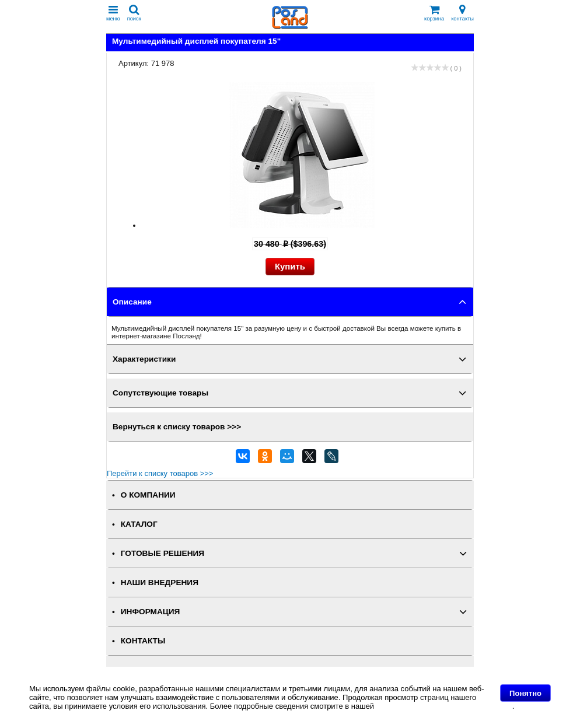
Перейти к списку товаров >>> (160, 473)
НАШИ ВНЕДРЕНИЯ (160, 582)
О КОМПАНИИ (148, 495)
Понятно (525, 693)
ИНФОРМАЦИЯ (151, 612)
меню (113, 13)
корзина (434, 13)
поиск (134, 13)
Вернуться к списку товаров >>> (177, 427)
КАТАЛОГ (139, 524)
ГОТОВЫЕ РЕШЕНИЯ (163, 553)
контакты (462, 13)
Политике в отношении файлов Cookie (444, 706)
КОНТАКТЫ (143, 641)
